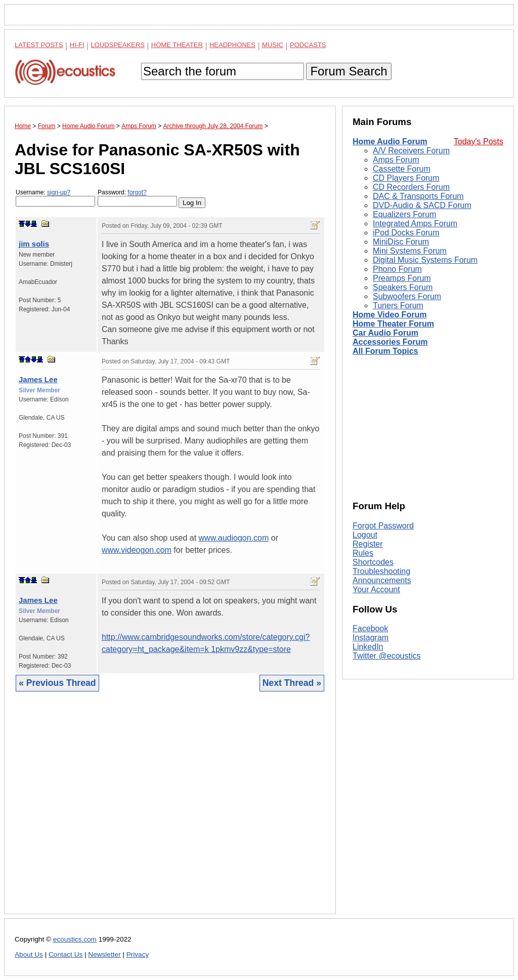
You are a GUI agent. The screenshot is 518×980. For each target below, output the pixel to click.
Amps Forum (396, 160)
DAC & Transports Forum (418, 196)
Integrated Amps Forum (415, 223)
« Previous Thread (57, 683)
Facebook (370, 628)
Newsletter (104, 954)
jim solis (34, 244)
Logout (365, 535)
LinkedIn (368, 647)
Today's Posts (479, 141)
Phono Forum (397, 269)
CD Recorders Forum (411, 187)
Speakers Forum (403, 287)
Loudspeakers (118, 45)
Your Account (376, 589)
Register (368, 544)
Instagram (371, 638)
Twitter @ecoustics (387, 656)
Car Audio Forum (385, 333)
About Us (29, 954)
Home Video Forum (390, 315)
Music (273, 45)
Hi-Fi (77, 45)
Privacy (138, 954)
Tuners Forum (398, 305)
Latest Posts (39, 45)
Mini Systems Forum (410, 251)
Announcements (382, 580)
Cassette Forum (402, 169)
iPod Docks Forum (406, 233)
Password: (137, 198)
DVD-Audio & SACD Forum (422, 205)
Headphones (232, 45)
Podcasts (308, 45)
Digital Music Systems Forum (425, 260)
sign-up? (59, 192)
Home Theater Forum (393, 324)
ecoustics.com (75, 939)
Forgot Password (383, 526)
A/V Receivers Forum (411, 151)
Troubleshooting (381, 571)
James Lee (38, 379)
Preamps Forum (402, 278)
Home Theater (177, 45)
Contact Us (66, 954)
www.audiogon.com (234, 538)
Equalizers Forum (404, 214)
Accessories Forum (390, 342)
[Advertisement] (170, 810)
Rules (363, 553)
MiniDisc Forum (401, 242)
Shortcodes (373, 562)
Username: (55, 198)
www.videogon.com (137, 550)
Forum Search (349, 71)
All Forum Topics (385, 351)
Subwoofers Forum (407, 296)
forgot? (137, 192)
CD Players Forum (406, 178)
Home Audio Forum (390, 141)
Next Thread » (292, 683)
